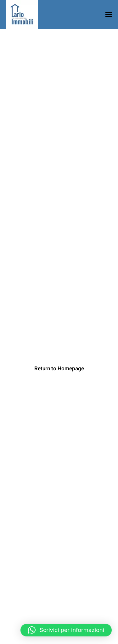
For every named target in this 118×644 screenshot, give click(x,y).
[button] (66, 630)
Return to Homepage (59, 369)
